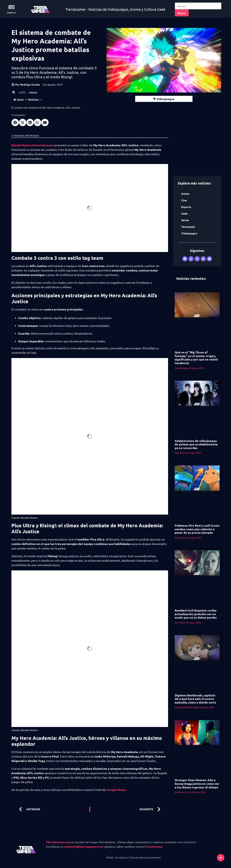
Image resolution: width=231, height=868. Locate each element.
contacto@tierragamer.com (84, 846)
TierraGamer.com (58, 842)
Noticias (33, 99)
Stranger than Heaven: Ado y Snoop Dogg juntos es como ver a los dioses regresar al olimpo (197, 783)
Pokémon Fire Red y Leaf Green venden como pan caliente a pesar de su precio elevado (197, 529)
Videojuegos (165, 99)
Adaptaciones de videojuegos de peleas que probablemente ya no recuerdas (196, 444)
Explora (11, 12)
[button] (15, 122)
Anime (185, 194)
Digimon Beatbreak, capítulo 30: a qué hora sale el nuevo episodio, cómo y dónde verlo (195, 699)
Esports (186, 207)
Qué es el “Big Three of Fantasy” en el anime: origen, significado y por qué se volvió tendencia (196, 358)
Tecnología (188, 227)
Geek (184, 213)
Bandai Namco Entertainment (33, 145)
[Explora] (11, 7)
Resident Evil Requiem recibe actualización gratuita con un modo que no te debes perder (196, 614)
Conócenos (154, 846)
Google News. (116, 790)
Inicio (19, 99)
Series (185, 220)
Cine (184, 200)
